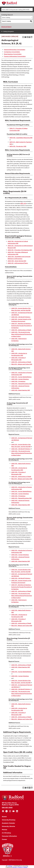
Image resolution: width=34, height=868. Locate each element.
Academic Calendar (8, 823)
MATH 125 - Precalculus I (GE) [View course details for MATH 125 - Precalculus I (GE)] (18, 146)
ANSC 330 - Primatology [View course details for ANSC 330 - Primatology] (18, 381)
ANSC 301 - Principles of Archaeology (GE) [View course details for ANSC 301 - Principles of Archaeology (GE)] (20, 250)
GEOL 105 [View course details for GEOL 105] (23, 203)
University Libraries (8, 826)
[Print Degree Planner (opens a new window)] (23, 37)
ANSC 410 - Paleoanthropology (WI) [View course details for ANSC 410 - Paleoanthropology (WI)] (21, 384)
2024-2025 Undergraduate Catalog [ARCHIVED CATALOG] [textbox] (17, 9)
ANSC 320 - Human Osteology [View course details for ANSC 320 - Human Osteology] (20, 379)
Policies (5, 829)
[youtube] (14, 811)
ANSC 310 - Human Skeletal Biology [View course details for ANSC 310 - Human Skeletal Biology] (21, 377)
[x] (7, 811)
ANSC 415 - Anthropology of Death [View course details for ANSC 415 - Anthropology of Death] (21, 330)
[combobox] (17, 9)
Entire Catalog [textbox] (6, 17)
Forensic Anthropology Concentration (15, 56)
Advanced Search (6, 27)
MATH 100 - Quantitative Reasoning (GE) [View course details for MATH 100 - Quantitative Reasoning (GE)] (21, 138)
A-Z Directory (6, 833)
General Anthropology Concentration (15, 49)
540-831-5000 (7, 807)
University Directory (9, 820)
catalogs (10, 866)
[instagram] (10, 811)
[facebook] (3, 811)
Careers (4, 839)
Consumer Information (9, 836)
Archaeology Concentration (12, 52)
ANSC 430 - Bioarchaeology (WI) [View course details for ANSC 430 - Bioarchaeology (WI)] (21, 390)
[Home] (9, 3)
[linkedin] (17, 811)
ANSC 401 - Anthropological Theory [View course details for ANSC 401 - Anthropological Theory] (18, 263)
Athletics (6, 856)
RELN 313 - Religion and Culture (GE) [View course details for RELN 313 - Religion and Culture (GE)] (22, 364)
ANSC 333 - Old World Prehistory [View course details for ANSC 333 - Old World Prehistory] (21, 317)
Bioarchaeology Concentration (13, 54)
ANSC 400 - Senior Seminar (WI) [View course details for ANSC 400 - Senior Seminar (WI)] (17, 261)
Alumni (4, 816)
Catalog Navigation (8, 31)
